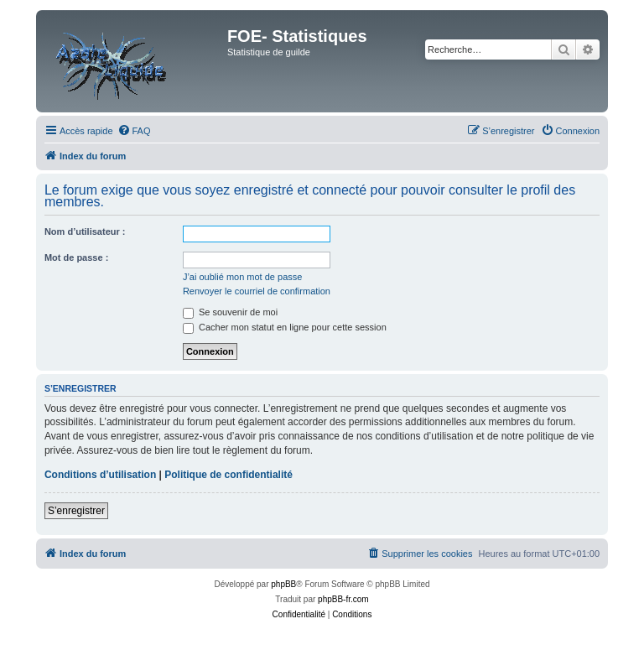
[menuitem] (134, 131)
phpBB (283, 584)
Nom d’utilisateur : (85, 231)
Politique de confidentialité (229, 475)
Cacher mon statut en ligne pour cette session (285, 327)
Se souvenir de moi (230, 312)
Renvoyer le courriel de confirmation (257, 291)
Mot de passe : (76, 257)
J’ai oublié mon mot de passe (242, 277)
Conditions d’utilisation (100, 475)
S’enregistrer (76, 511)
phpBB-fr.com (343, 599)
